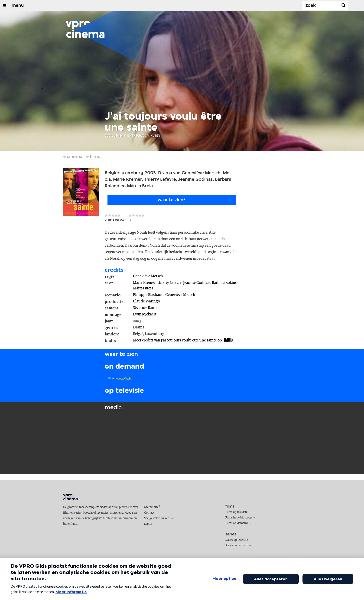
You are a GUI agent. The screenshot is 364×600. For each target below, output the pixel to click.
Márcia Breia (143, 288)
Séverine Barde (145, 308)
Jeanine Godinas (197, 283)
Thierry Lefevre (169, 283)
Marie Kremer (144, 283)
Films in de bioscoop (239, 518)
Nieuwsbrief (152, 507)
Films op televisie (236, 512)
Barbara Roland (225, 283)
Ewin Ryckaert (145, 314)
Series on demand (237, 546)
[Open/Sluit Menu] (5, 6)
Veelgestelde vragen (157, 518)
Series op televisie (237, 540)
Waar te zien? (172, 200)
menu (18, 6)
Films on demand (237, 523)
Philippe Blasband (148, 295)
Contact (149, 513)
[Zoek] (321, 6)
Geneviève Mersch (148, 276)
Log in (148, 524)
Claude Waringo (146, 301)
